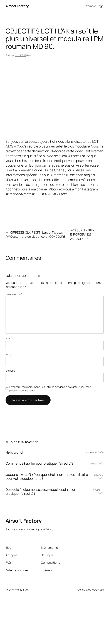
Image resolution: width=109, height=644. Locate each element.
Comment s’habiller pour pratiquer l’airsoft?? (40, 464)
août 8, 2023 (97, 463)
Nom (9, 338)
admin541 (20, 55)
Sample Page (95, 6)
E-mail (10, 354)
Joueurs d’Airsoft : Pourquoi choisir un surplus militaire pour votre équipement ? (47, 477)
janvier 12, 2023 (98, 492)
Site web (10, 371)
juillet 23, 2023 (99, 477)
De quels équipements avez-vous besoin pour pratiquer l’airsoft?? (41, 492)
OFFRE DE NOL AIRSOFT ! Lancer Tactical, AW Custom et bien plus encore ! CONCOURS (36, 234)
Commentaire (14, 294)
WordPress (97, 590)
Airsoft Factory (17, 6)
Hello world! (14, 452)
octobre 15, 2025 (94, 452)
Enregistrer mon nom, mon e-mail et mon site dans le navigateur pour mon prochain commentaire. (50, 389)
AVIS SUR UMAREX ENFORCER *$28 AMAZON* (82, 234)
